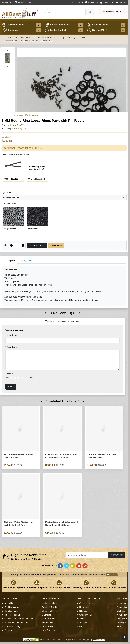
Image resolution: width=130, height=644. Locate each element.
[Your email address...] (87, 555)
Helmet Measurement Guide (17, 623)
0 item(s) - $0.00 (112, 12)
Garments (10, 30)
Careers (8, 630)
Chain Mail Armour (50, 611)
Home (8, 37)
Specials (83, 623)
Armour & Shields (50, 607)
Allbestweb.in (99, 640)
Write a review (32, 115)
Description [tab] (10, 261)
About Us (9, 603)
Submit (11, 387)
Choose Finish (9, 204)
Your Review (12, 347)
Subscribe (117, 555)
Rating (10, 373)
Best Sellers (47, 626)
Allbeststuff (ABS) (16, 125)
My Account (122, 603)
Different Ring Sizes (13, 615)
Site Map (83, 611)
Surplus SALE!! (97, 30)
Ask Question (26, 261)
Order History (123, 607)
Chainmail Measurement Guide (19, 619)
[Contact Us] (23, 2)
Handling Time (11, 611)
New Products (48, 630)
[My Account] (76, 2)
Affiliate (83, 619)
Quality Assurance (13, 607)
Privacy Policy (123, 619)
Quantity (7, 193)
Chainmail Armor (98, 25)
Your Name (12, 335)
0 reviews (18, 115)
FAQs (82, 626)
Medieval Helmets (13, 25)
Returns (83, 607)
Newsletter (122, 615)
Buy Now (56, 246)
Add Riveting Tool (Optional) (16, 154)
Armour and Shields (57, 25)
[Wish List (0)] (91, 2)
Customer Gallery (12, 626)
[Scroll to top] (125, 637)
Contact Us (84, 603)
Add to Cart (37, 246)
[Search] (90, 12)
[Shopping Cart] (107, 2)
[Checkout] (121, 2)
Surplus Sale (48, 623)
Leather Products (56, 30)
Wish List (121, 611)
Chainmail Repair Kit (46, 37)
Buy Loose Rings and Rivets (74, 37)
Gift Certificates (86, 615)
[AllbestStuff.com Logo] (20, 13)
